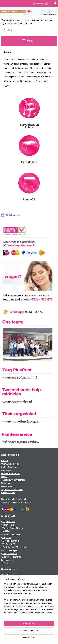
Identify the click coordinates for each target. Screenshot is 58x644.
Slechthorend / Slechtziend (14, 547)
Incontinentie (8, 525)
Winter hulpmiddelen (12, 534)
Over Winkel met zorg (11, 20)
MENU (29, 41)
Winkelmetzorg (10, 215)
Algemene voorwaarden (12, 23)
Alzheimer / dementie (12, 557)
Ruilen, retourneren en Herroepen (38, 20)
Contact (28, 23)
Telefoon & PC (9, 544)
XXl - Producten (10, 554)
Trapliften (7, 538)
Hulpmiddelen (9, 522)
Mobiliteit (6, 531)
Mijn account (41, 4)
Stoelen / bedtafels (11, 541)
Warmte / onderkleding (13, 528)
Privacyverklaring (9, 493)
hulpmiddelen (7, 560)
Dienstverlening (8, 486)
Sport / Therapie (10, 550)
